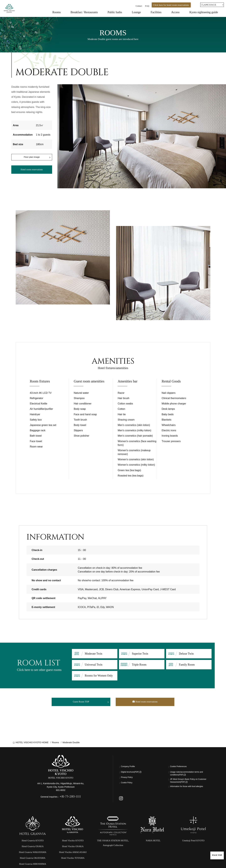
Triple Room (139, 665)
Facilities (156, 12)
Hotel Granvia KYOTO (33, 849)
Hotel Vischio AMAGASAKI (73, 861)
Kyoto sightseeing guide (204, 12)
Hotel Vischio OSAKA (73, 855)
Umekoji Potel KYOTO (193, 849)
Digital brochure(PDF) (135, 774)
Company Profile (130, 769)
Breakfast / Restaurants (84, 12)
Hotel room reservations (32, 171)
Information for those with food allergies (187, 794)
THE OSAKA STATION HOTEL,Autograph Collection (113, 852)
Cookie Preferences (181, 769)
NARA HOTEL (153, 849)
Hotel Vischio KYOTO (73, 849)
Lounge (136, 12)
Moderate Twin (93, 654)
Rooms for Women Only (99, 676)
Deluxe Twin (186, 654)
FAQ (147, 6)
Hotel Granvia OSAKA (33, 855)
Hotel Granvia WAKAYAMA (33, 861)
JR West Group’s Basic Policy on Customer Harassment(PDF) (189, 785)
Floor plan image (32, 158)
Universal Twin (94, 665)
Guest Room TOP (81, 703)
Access (175, 12)
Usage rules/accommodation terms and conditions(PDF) (190, 776)
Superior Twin (140, 654)
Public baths (115, 12)
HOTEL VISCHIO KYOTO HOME (32, 744)
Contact (139, 6)
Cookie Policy (129, 785)
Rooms (57, 12)
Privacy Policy (129, 779)
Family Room (187, 665)
